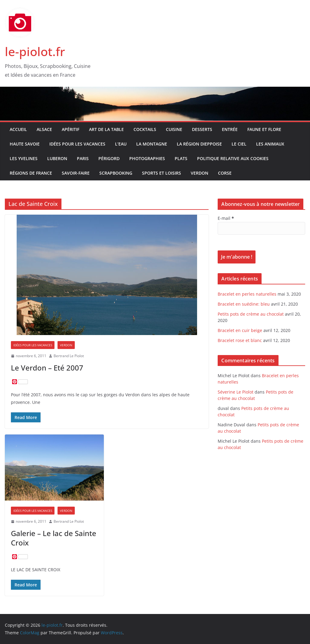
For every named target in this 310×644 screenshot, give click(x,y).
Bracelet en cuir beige (240, 330)
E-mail (226, 218)
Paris (83, 158)
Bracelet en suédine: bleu (244, 304)
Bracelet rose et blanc (240, 340)
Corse (225, 173)
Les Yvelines (24, 158)
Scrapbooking (116, 173)
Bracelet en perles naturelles (247, 294)
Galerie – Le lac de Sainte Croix (54, 538)
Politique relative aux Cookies (233, 158)
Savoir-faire (76, 173)
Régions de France (31, 173)
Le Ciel (239, 144)
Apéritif (71, 129)
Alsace (44, 129)
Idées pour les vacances (77, 144)
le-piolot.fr (35, 51)
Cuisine (174, 129)
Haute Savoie (25, 144)
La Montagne (152, 144)
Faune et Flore (264, 129)
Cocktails (145, 129)
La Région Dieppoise (199, 144)
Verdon (200, 173)
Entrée (230, 129)
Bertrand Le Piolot (69, 356)
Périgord (109, 158)
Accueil (18, 129)
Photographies (147, 158)
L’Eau (121, 144)
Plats (181, 158)
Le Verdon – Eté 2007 (47, 368)
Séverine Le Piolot (236, 392)
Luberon (57, 158)
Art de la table (106, 129)
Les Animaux (270, 144)
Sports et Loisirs (162, 173)
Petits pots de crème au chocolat (251, 314)
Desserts (202, 129)
